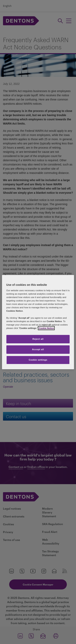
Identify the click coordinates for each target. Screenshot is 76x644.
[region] (38, 322)
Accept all (38, 349)
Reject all (38, 339)
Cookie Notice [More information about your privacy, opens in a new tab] (46, 328)
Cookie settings (38, 360)
